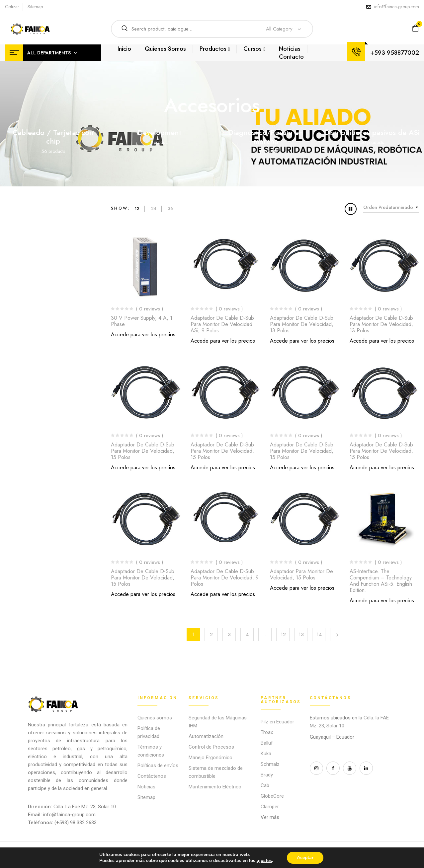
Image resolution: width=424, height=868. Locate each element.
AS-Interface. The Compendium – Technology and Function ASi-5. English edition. (381, 581)
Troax (267, 732)
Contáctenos (152, 776)
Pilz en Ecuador (277, 722)
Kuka (266, 754)
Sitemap (35, 7)
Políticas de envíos (158, 766)
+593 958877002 (395, 53)
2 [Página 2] (211, 634)
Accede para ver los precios (143, 334)
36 (170, 209)
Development (159, 132)
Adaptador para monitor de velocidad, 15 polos (301, 574)
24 (154, 209)
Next (337, 634)
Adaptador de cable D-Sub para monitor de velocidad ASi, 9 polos (222, 324)
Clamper (270, 807)
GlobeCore (272, 796)
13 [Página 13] (301, 634)
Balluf (267, 743)
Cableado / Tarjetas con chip (53, 137)
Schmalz (270, 764)
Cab (265, 785)
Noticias (146, 787)
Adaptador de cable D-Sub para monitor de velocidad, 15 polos (143, 451)
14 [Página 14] (319, 634)
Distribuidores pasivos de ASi (372, 132)
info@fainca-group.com (397, 7)
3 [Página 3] (229, 634)
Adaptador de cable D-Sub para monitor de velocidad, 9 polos (225, 578)
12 (137, 209)
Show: (120, 208)
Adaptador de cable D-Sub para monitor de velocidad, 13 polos (302, 324)
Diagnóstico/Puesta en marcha (266, 137)
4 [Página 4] (247, 634)
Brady (267, 775)
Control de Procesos (211, 747)
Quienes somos (155, 718)
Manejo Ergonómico (211, 758)
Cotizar (12, 7)
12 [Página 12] (283, 634)
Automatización (206, 736)
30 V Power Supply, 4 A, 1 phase (142, 321)
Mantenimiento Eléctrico (215, 787)
